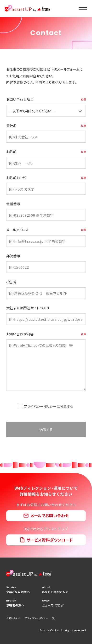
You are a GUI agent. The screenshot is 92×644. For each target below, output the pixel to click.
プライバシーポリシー (40, 406)
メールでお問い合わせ (50, 515)
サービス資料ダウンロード (50, 540)
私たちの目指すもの (55, 590)
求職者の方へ (18, 603)
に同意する (49, 406)
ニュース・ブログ (55, 603)
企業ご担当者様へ (18, 590)
